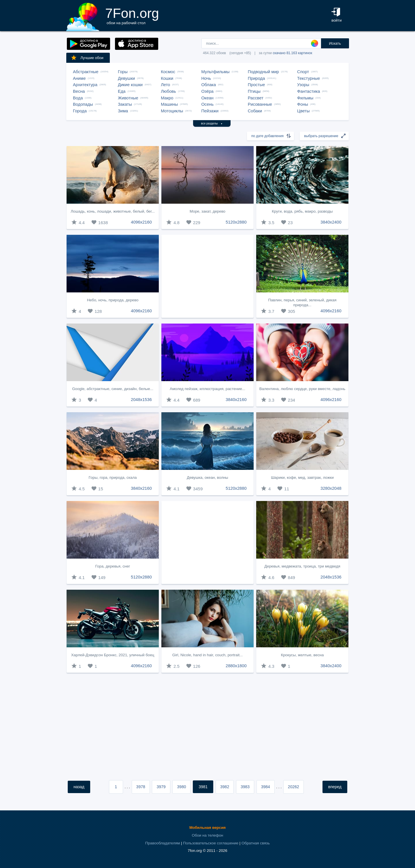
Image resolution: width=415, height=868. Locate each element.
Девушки (126, 78)
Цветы (303, 111)
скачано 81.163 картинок (292, 53)
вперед (335, 787)
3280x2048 (331, 488)
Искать (335, 43)
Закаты (125, 104)
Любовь (168, 91)
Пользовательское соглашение (211, 843)
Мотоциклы (172, 111)
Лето (165, 85)
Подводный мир (263, 72)
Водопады (83, 104)
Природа (256, 78)
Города (80, 111)
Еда (122, 91)
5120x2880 (236, 222)
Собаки (255, 111)
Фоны (303, 104)
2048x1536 (141, 400)
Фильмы (305, 98)
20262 (294, 787)
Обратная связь (256, 843)
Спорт (303, 72)
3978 (141, 787)
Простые (256, 85)
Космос (168, 72)
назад (79, 787)
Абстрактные (86, 72)
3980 (181, 787)
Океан (207, 98)
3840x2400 (331, 222)
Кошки (167, 78)
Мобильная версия (207, 828)
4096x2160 (141, 222)
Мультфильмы (215, 72)
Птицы (254, 91)
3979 (161, 787)
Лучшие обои (87, 58)
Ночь (206, 78)
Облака (209, 85)
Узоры (303, 85)
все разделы (212, 123)
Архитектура (85, 85)
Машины (169, 104)
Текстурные (309, 78)
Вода (78, 98)
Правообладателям (163, 843)
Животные (128, 98)
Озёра (207, 91)
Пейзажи (210, 111)
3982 (225, 787)
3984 (266, 787)
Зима (123, 111)
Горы (123, 72)
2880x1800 (236, 666)
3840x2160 (236, 400)
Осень (207, 104)
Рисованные (260, 104)
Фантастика (309, 91)
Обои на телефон (208, 835)
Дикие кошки (130, 85)
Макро (167, 98)
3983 (245, 787)
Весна (79, 91)
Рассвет (256, 98)
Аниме (79, 78)
